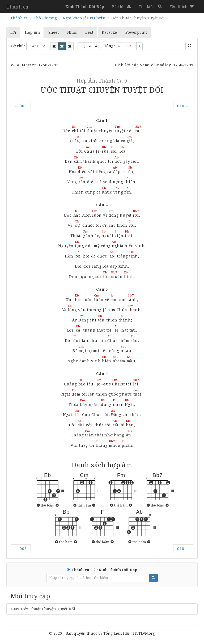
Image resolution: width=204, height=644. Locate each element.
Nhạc (72, 32)
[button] (182, 7)
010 (183, 106)
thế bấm (48, 505)
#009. (43, 609)
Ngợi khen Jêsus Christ (84, 18)
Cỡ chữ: (18, 46)
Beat (89, 32)
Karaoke (109, 32)
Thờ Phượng (45, 18)
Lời (13, 32)
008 (21, 106)
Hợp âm (32, 32)
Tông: (109, 46)
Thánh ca (17, 7)
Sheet (54, 32)
